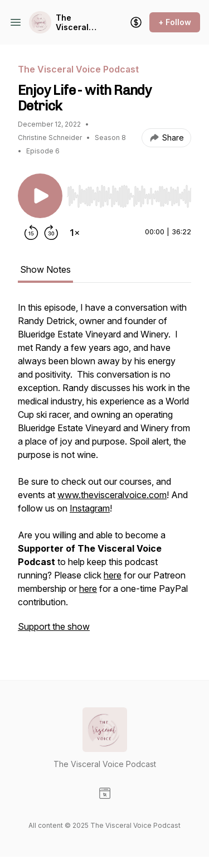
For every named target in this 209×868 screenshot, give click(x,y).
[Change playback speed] (75, 233)
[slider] (129, 196)
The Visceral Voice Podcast (72, 23)
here (113, 575)
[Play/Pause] (40, 196)
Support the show (54, 626)
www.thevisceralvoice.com (112, 495)
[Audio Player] (129, 193)
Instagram (90, 508)
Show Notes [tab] (45, 269)
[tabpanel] (104, 472)
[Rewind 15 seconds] (31, 233)
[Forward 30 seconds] (51, 233)
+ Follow (175, 22)
